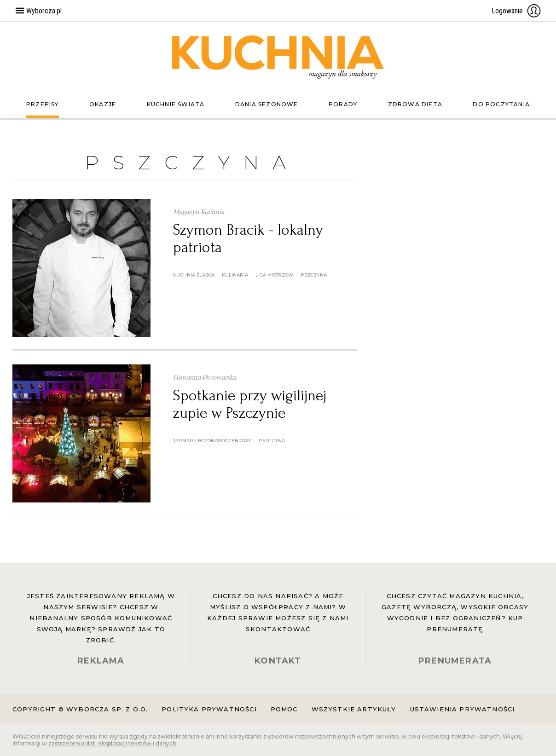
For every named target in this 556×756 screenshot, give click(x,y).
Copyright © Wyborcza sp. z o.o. (80, 709)
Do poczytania (501, 104)
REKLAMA (101, 661)
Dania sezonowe (267, 104)
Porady (343, 104)
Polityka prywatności (209, 709)
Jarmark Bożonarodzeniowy (212, 441)
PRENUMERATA (455, 661)
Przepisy (43, 104)
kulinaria (235, 275)
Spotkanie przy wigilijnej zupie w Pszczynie (250, 404)
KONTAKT (278, 661)
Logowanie (516, 11)
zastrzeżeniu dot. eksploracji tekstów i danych (112, 743)
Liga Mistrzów (274, 275)
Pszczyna (314, 275)
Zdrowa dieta (415, 104)
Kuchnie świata (176, 104)
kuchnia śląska (194, 275)
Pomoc (284, 709)
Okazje (103, 104)
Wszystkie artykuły (354, 709)
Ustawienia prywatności (463, 709)
